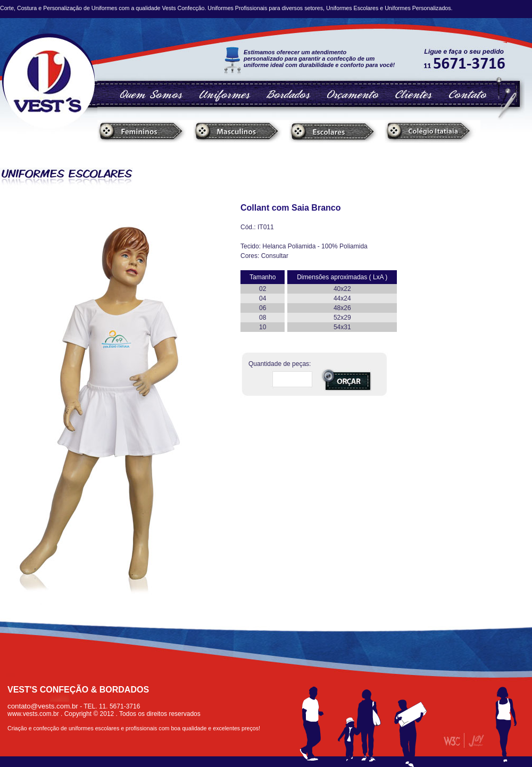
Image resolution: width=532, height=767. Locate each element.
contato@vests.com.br (43, 706)
